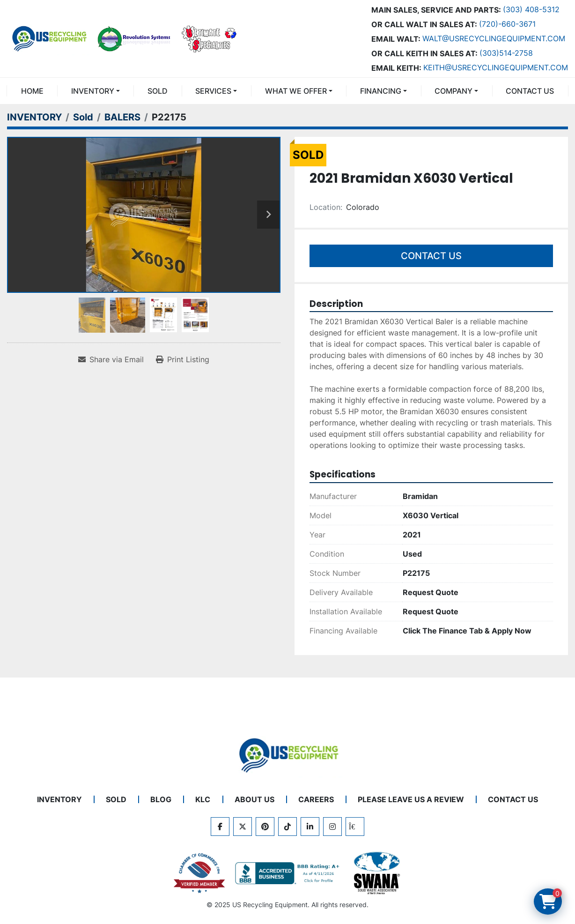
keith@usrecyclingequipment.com (496, 67)
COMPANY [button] (453, 91)
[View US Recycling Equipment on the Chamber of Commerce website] (199, 873)
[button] (95, 91)
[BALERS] (122, 117)
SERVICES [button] (213, 91)
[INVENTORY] (34, 117)
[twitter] (243, 827)
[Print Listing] (183, 359)
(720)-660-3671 (507, 24)
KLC (203, 799)
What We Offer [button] (296, 91)
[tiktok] (287, 827)
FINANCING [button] (381, 91)
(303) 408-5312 (531, 9)
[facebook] (220, 827)
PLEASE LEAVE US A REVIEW (411, 799)
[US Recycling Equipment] (287, 754)
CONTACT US (530, 91)
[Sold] (83, 117)
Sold (158, 91)
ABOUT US (254, 799)
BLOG (161, 799)
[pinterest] (265, 827)
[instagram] (332, 827)
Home (32, 91)
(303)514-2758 (506, 53)
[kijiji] (355, 827)
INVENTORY (93, 91)
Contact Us (431, 256)
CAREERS (316, 799)
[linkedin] (310, 827)
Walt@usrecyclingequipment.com (494, 38)
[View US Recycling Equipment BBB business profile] (289, 873)
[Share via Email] (111, 359)
